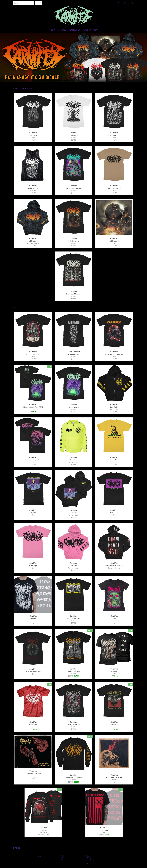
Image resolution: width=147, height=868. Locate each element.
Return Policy (90, 858)
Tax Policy (89, 862)
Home (39, 856)
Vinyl (63, 860)
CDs (63, 858)
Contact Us (89, 856)
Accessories (74, 30)
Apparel (62, 30)
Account (122, 3)
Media (52, 30)
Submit (38, 3)
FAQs (87, 864)
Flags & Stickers (90, 30)
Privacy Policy (90, 860)
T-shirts (64, 856)
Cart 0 (131, 3)
